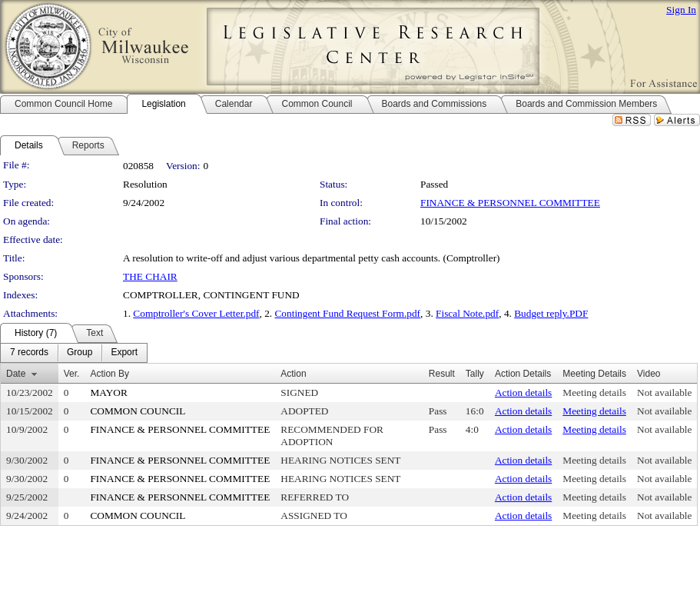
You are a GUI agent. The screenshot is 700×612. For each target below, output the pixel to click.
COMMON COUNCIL (138, 411)
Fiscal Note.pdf (467, 313)
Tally (475, 374)
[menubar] (74, 353)
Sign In (681, 10)
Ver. (72, 374)
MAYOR (108, 392)
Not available (664, 392)
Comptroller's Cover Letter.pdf (196, 313)
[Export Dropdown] (124, 353)
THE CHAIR (150, 276)
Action (293, 374)
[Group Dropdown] (80, 353)
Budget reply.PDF (551, 313)
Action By (109, 374)
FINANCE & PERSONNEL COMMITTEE (510, 203)
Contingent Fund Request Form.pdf (347, 313)
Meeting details (594, 392)
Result (442, 374)
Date (16, 374)
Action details (523, 392)
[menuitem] (29, 353)
